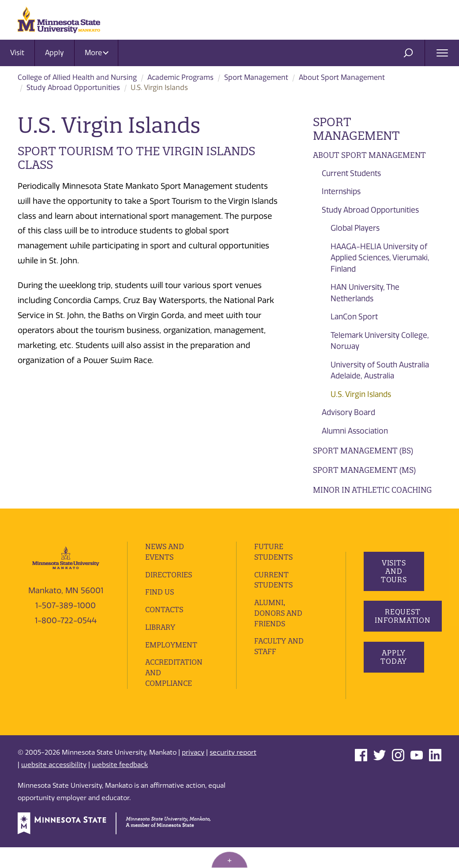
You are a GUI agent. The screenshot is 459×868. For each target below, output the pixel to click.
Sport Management (256, 77)
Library (160, 648)
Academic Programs (181, 77)
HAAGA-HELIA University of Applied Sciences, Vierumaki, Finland (380, 258)
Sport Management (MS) (364, 470)
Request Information (403, 637)
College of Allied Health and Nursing (77, 77)
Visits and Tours (393, 592)
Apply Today (394, 678)
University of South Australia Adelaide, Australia (380, 370)
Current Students (351, 173)
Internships (341, 191)
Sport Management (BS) (363, 451)
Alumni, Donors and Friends (278, 634)
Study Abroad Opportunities (73, 88)
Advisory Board (348, 412)
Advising (331, 509)
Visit (17, 53)
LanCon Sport (354, 317)
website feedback (120, 786)
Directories (169, 595)
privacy (193, 773)
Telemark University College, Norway (380, 341)
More (97, 53)
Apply (55, 53)
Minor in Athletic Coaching (372, 490)
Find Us (160, 613)
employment (171, 666)
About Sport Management (342, 77)
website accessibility (54, 786)
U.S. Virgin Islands (361, 394)
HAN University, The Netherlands (365, 293)
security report (233, 773)
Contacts (164, 630)
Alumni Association (355, 431)
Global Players (355, 228)
